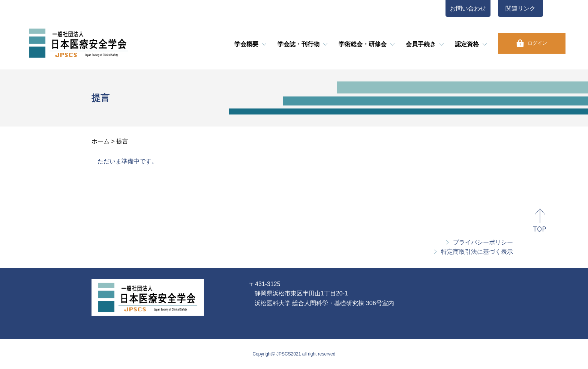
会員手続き (421, 44)
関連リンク (520, 8)
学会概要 (246, 44)
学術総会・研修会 (363, 44)
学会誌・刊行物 (298, 44)
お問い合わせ (468, 8)
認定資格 (467, 44)
